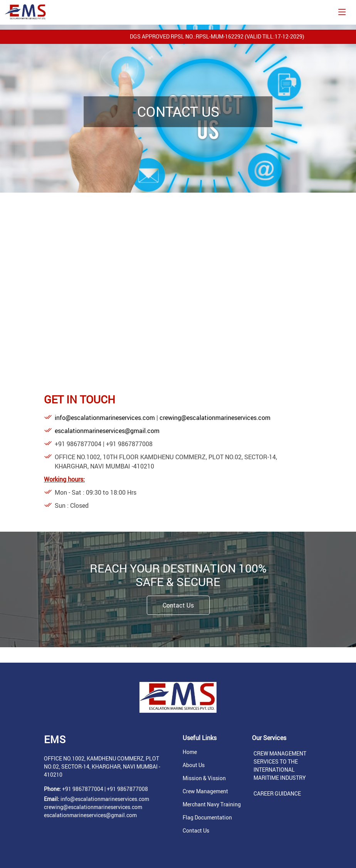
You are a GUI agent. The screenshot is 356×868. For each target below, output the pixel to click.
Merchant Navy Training (212, 804)
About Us (194, 765)
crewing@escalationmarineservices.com (215, 418)
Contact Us (178, 605)
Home (190, 752)
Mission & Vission (204, 778)
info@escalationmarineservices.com (106, 418)
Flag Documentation (207, 818)
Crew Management (205, 791)
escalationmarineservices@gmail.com (107, 431)
